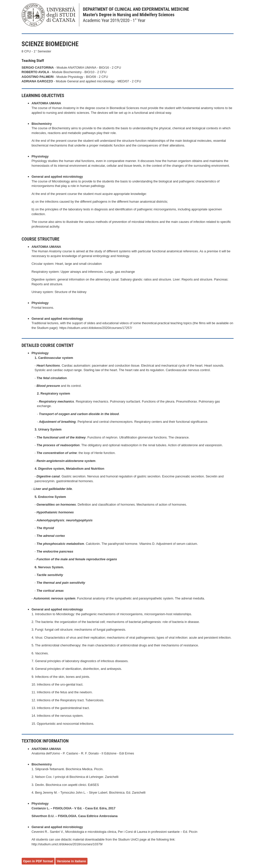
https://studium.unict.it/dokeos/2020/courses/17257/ (96, 328)
